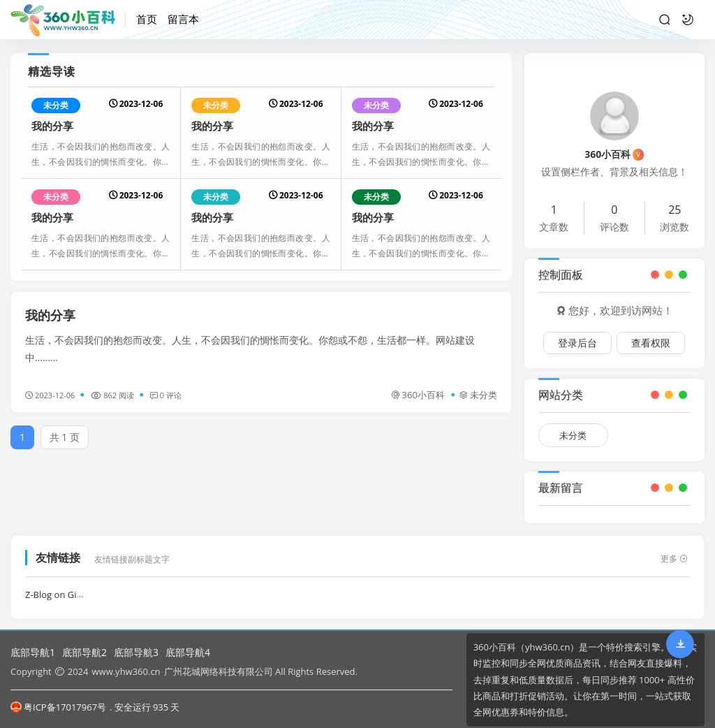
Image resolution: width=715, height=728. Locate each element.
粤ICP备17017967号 (58, 707)
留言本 (183, 19)
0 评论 (166, 394)
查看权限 (651, 341)
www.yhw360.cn (126, 671)
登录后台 (577, 341)
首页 (147, 19)
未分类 (56, 105)
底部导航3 (136, 652)
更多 (674, 552)
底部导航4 (188, 652)
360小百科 (418, 393)
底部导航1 (33, 652)
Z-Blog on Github (61, 588)
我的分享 (52, 126)
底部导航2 (84, 652)
